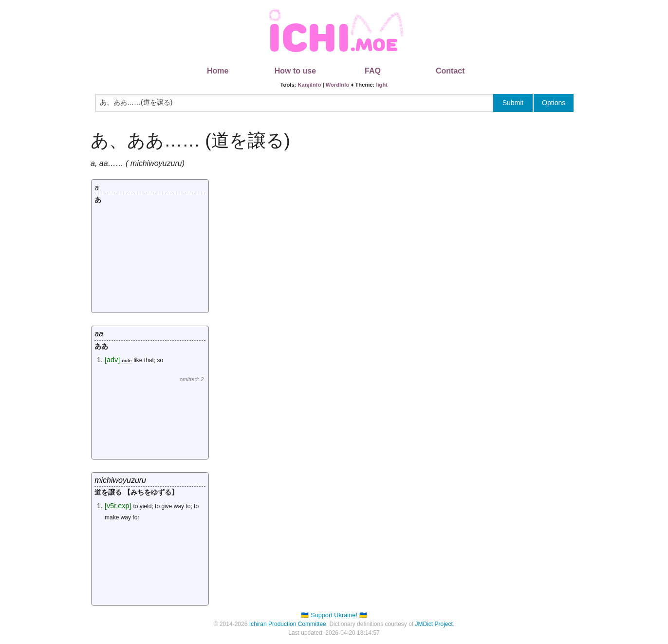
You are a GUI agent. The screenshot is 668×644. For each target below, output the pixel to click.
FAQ (373, 71)
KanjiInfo (309, 85)
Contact (450, 71)
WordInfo (338, 85)
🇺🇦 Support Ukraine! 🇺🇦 (334, 615)
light (382, 85)
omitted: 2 (192, 379)
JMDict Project (434, 624)
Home (218, 71)
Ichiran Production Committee (288, 624)
